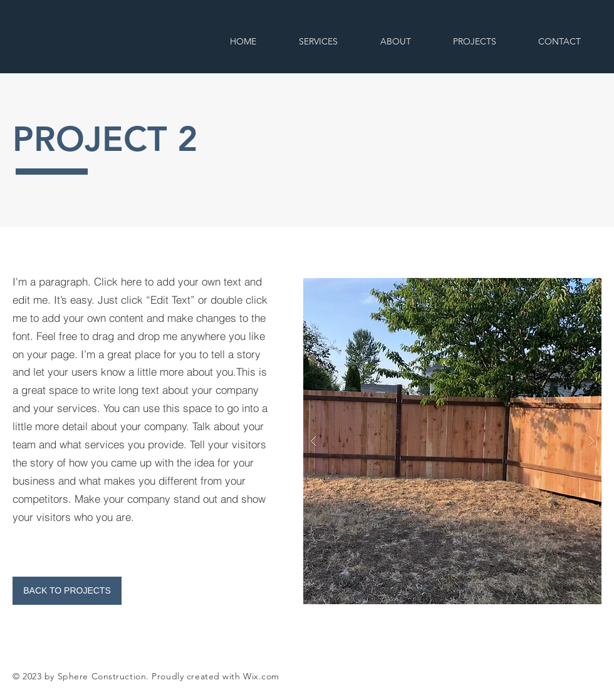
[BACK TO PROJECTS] (67, 591)
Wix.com (261, 676)
